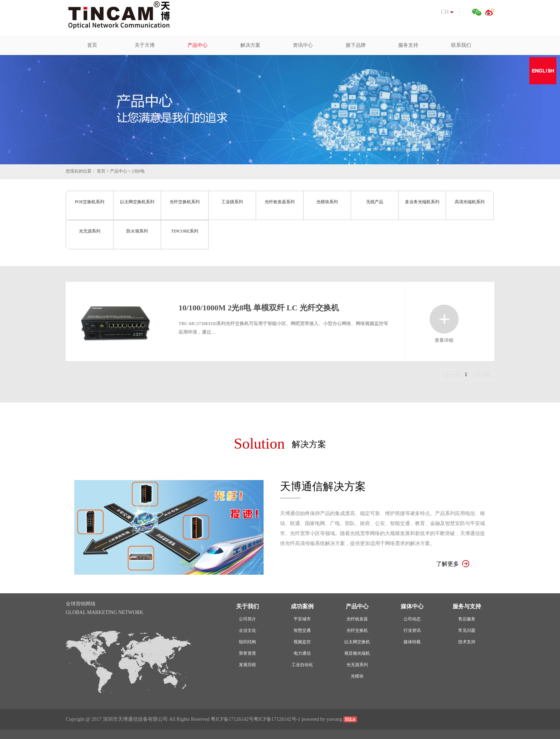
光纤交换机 (357, 630)
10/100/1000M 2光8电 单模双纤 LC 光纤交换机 (259, 308)
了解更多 (453, 564)
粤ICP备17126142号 (232, 719)
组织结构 (247, 642)
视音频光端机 (357, 653)
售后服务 (467, 619)
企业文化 (247, 630)
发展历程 (247, 665)
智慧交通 (302, 630)
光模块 (357, 676)
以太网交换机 (357, 642)
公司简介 (247, 619)
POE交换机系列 (90, 202)
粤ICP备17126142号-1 (277, 719)
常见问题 (467, 630)
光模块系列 (327, 202)
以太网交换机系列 (137, 202)
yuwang (334, 719)
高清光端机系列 (470, 202)
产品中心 (119, 171)
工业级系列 (232, 202)
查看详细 (444, 319)
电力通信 (302, 653)
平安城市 (302, 619)
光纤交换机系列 (185, 202)
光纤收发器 (357, 619)
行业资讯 (412, 630)
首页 (101, 171)
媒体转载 (412, 642)
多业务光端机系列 (422, 202)
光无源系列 (90, 231)
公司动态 (412, 619)
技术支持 (467, 642)
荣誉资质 (247, 653)
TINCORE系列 (185, 231)
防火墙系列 (137, 231)
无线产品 (375, 202)
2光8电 (138, 171)
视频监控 (302, 642)
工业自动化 (302, 665)
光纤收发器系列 (280, 202)
